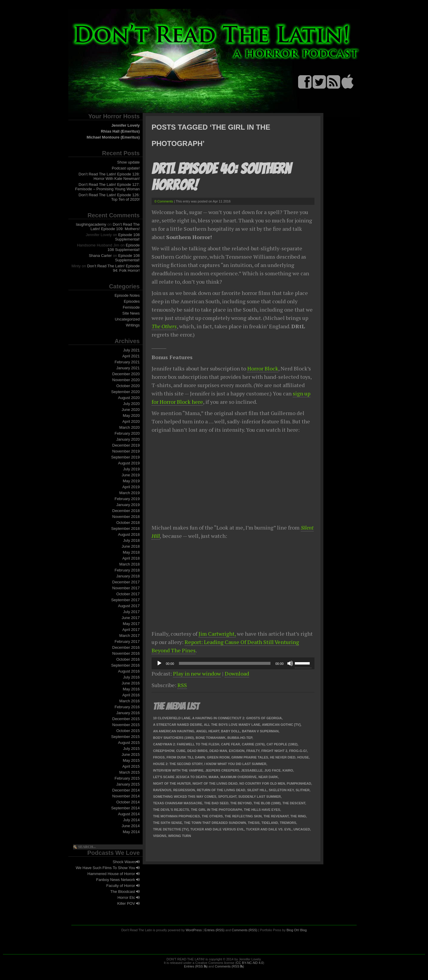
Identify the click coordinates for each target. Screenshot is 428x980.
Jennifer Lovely (126, 125)
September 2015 (125, 737)
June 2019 (131, 475)
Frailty (253, 751)
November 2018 (126, 517)
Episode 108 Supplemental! (127, 237)
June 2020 (131, 410)
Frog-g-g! (298, 751)
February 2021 (127, 362)
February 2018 (127, 570)
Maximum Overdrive (239, 777)
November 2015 (126, 725)
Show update (128, 162)
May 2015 (131, 760)
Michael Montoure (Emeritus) (113, 137)
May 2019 (131, 481)
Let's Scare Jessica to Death (180, 777)
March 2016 (129, 701)
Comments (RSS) (245, 930)
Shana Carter (100, 256)
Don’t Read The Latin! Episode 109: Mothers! (115, 227)
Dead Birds (197, 751)
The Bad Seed (216, 803)
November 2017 (126, 588)
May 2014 (131, 832)
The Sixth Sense (168, 823)
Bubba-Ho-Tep (240, 738)
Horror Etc (129, 897)
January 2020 (128, 439)
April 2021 (131, 356)
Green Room (218, 757)
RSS (182, 685)
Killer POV (128, 903)
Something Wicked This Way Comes (185, 797)
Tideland (270, 823)
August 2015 (129, 743)
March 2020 (129, 427)
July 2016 (131, 677)
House (303, 757)
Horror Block (263, 368)
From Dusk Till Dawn (186, 757)
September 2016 (125, 665)
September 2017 (125, 600)
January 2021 (128, 368)
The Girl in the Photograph (216, 810)
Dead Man (218, 751)
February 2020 (127, 433)
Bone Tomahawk (211, 738)
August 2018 (129, 534)
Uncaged (302, 829)
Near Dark (268, 777)
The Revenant (276, 816)
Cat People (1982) (282, 744)
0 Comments (164, 201)
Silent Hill (257, 790)
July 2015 (131, 749)
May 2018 (131, 552)
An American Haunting (174, 731)
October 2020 (128, 386)
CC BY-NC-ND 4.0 (250, 963)
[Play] (159, 663)
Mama (213, 777)
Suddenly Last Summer (260, 797)
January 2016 (128, 713)
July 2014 (131, 820)
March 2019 (129, 493)
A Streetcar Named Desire (178, 725)
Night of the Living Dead (215, 783)
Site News (131, 313)
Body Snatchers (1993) (173, 738)
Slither (302, 790)
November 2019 (126, 451)
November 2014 (126, 796)
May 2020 (131, 416)
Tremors (288, 823)
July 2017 (131, 612)
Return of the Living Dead (221, 790)
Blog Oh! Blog (297, 930)
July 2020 (131, 404)
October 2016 (128, 659)
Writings (133, 325)
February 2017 (127, 641)
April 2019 (131, 487)
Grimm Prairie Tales (250, 757)
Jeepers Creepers (222, 770)
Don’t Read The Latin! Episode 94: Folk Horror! (113, 268)
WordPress (194, 930)
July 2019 (131, 469)
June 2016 (131, 683)
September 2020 (125, 392)
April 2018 (131, 558)
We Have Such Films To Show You (108, 868)
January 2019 (128, 505)
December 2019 (126, 445)
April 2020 (131, 421)
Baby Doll (231, 731)
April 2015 (131, 766)
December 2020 (126, 374)
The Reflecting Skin (243, 816)
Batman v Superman (260, 731)
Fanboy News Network (118, 880)
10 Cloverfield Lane (172, 718)
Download (237, 673)
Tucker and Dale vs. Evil (269, 829)
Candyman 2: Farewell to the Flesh (186, 744)
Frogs (159, 757)
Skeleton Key (281, 790)
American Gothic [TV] (281, 725)
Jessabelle (252, 770)
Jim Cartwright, (217, 634)
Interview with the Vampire (178, 770)
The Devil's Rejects (171, 810)
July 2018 (131, 540)
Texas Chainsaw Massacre (178, 803)
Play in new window (197, 673)
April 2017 (131, 630)
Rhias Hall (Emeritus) (120, 131)
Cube (181, 751)
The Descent (294, 803)
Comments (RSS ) (229, 966)
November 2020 (126, 380)
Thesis (254, 823)
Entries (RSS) (214, 930)
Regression (184, 790)
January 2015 (128, 784)
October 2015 (128, 731)
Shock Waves (126, 862)
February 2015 (127, 778)
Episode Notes (127, 295)
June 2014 (131, 826)
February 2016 (127, 707)
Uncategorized (127, 319)
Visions (160, 836)
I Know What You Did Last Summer (235, 764)
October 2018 (128, 523)
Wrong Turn (180, 836)
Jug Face (272, 770)
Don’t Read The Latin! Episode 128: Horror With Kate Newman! (109, 176)
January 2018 (128, 576)
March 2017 (129, 636)
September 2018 (125, 529)
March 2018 (129, 564)
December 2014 (126, 790)
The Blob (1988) (267, 803)
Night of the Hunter (172, 783)
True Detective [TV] (171, 829)
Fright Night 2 (274, 751)
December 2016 (126, 647)
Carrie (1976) (253, 744)
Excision (237, 751)
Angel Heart (208, 731)
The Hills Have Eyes (262, 810)
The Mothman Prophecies (177, 816)
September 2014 (125, 808)
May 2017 (131, 624)
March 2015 (129, 772)
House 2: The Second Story (178, 764)
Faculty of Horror (123, 886)
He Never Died (283, 757)
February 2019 (127, 499)
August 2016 (129, 671)
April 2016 (131, 695)
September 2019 (125, 457)
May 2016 (131, 689)
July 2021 (131, 350)
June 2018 (131, 546)
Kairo (288, 770)
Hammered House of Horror (114, 874)
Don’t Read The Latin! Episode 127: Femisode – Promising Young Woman (107, 187)
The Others (164, 326)
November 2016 (126, 653)
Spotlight (227, 797)
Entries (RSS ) (196, 966)
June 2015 (131, 754)
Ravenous (162, 790)
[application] (233, 663)
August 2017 (129, 606)
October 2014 (128, 802)
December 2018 (126, 511)
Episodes (132, 301)
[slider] (225, 663)
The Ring (298, 816)
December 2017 (126, 582)
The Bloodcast (125, 892)
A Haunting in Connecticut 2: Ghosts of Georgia (237, 718)
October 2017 (128, 594)
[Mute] (290, 663)
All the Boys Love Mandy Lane (232, 725)
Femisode (131, 307)
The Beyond (241, 803)
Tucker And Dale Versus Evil (217, 829)
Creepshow (164, 751)
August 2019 (129, 463)
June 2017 (131, 618)
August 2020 (129, 398)
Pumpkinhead (299, 783)
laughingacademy (91, 224)
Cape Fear (231, 744)
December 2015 (126, 719)
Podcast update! (126, 168)
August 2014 (129, 814)
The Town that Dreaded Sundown (215, 823)
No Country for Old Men (262, 783)
